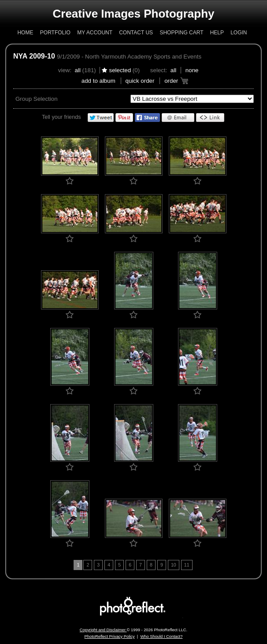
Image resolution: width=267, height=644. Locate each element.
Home (25, 33)
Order (171, 81)
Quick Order (140, 81)
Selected (120, 70)
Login (239, 33)
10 (174, 565)
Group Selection (37, 99)
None (192, 70)
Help (217, 33)
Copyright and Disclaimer (103, 630)
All (78, 70)
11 (187, 565)
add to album (98, 81)
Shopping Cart (181, 33)
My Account (95, 33)
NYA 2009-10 (34, 56)
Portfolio (55, 33)
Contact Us (136, 33)
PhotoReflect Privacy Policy (110, 637)
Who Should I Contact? (161, 637)
